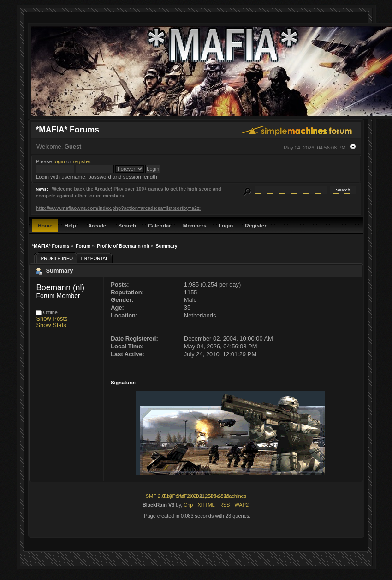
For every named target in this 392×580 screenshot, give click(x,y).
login (59, 161)
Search (127, 225)
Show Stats (51, 325)
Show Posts (52, 319)
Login (226, 225)
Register (255, 225)
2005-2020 (217, 496)
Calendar (160, 225)
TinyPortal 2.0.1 (181, 496)
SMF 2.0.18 (159, 496)
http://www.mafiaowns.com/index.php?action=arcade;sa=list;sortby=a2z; (118, 208)
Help (70, 225)
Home (45, 225)
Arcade (97, 225)
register (82, 161)
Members (195, 225)
